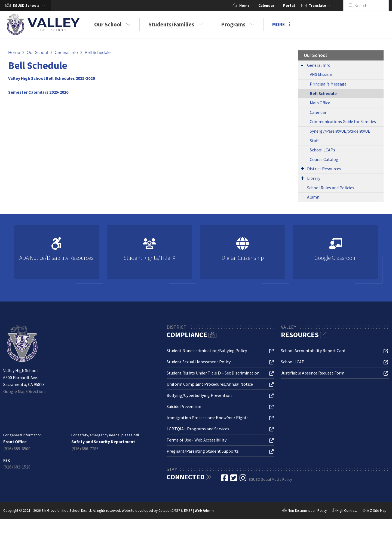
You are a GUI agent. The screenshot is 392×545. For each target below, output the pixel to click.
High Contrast (347, 511)
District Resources (324, 169)
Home (251, 5)
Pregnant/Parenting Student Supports (203, 451)
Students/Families (176, 24)
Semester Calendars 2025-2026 (38, 92)
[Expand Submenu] (302, 65)
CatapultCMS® (169, 511)
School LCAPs (322, 150)
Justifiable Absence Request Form (313, 373)
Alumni (314, 197)
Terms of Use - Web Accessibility (197, 440)
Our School (112, 24)
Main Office (320, 103)
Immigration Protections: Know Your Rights (208, 418)
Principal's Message (328, 84)
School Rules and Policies (331, 188)
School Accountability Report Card (313, 351)
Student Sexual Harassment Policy (199, 362)
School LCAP (293, 362)
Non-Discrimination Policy (304, 511)
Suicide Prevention (184, 406)
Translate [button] (326, 5)
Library (314, 178)
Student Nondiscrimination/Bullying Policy (207, 351)
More (281, 24)
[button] (30, 5)
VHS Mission (321, 74)
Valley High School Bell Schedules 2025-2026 (51, 78)
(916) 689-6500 (17, 449)
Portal (295, 5)
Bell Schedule (98, 53)
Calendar (273, 5)
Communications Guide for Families (343, 121)
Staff (314, 141)
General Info (66, 53)
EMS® (188, 511)
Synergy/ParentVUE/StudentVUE (340, 131)
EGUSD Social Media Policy (270, 479)
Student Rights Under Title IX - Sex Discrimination (213, 373)
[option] (56, 254)
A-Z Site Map (374, 511)
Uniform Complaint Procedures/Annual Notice (210, 384)
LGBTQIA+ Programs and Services (198, 429)
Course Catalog (324, 159)
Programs (238, 24)
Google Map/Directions (25, 391)
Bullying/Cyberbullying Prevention (199, 395)
